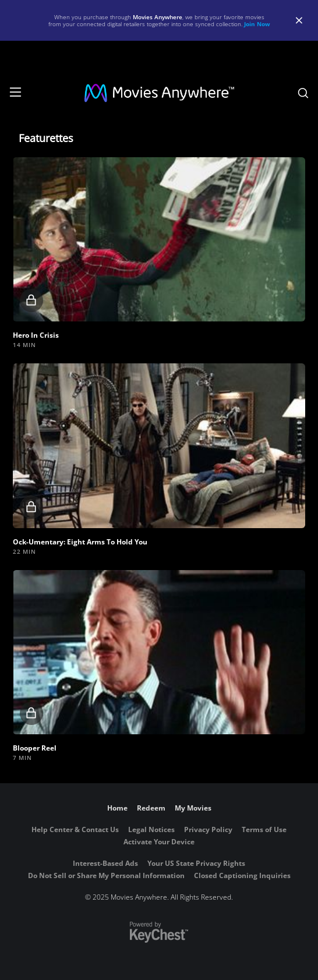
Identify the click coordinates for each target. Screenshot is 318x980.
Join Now (257, 24)
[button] (159, 240)
